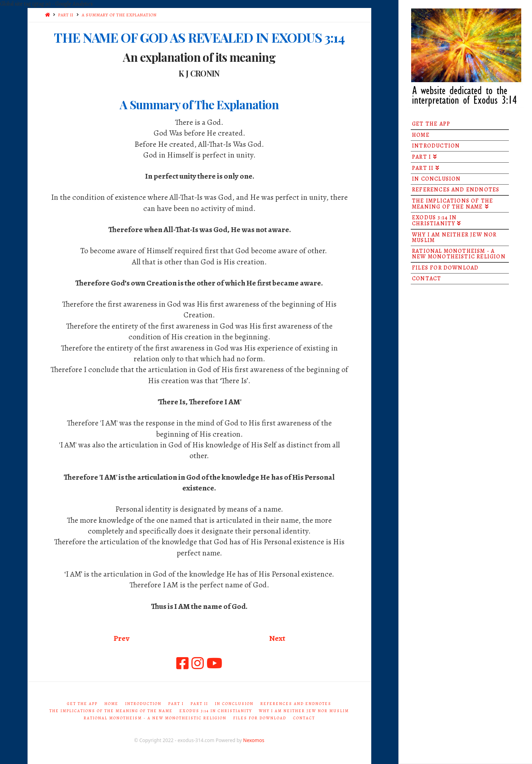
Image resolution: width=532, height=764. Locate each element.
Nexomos (254, 740)
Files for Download (260, 718)
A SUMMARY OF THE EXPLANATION (119, 15)
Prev (121, 638)
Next (277, 638)
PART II (66, 15)
